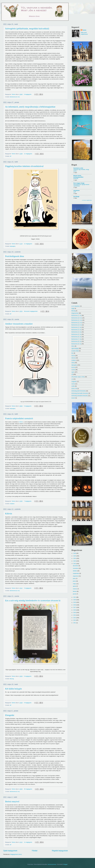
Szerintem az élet (78, 168)
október (75, 571)
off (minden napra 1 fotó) (78, 377)
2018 (75, 605)
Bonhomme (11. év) (77, 320)
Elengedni (10, 715)
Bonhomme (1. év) (76, 315)
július (74, 578)
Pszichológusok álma (15, 256)
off (11, 156)
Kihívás (9, 514)
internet (73, 358)
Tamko (84, 30)
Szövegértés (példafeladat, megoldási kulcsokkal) (27, 29)
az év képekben (76, 306)
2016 (75, 610)
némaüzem (77, 190)
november (76, 568)
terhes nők (74, 389)
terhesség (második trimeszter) (80, 396)
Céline (21, 422)
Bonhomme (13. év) (77, 325)
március (75, 589)
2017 (75, 607)
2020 (75, 600)
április (75, 586)
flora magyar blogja (79, 183)
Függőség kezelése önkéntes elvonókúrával (24, 166)
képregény (13, 246)
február (75, 591)
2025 (75, 556)
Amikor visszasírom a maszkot (19, 324)
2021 (75, 597)
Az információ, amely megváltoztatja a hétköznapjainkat (30, 107)
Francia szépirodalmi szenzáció (19, 418)
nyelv (73, 372)
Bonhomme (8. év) (76, 341)
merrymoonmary (52, 864)
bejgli (73, 308)
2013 (75, 618)
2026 (75, 553)
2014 (75, 615)
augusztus (76, 576)
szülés (73, 386)
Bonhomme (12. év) (77, 323)
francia (73, 356)
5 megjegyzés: (28, 406)
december (76, 566)
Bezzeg (12, 679)
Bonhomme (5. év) (76, 334)
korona (73, 367)
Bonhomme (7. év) (76, 339)
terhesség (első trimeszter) (78, 391)
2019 (75, 602)
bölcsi (73, 346)
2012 (75, 620)
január (75, 594)
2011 (75, 623)
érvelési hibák (75, 351)
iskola (73, 363)
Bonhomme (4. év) (76, 332)
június (75, 581)
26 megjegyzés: (28, 789)
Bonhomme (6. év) (76, 337)
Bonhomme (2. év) (76, 327)
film (72, 353)
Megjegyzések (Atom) (16, 854)
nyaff (75, 192)
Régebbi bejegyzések (60, 851)
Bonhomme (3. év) (76, 330)
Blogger (65, 864)
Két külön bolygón (13, 689)
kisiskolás (76, 178)
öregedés (74, 381)
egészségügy (75, 348)
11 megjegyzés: (28, 154)
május (75, 584)
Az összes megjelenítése (87, 200)
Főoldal (35, 851)
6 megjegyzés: (28, 94)
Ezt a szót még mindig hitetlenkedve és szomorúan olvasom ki (33, 600)
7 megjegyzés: (28, 501)
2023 (75, 561)
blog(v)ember (75, 313)
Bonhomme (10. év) (77, 318)
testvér (73, 398)
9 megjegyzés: (28, 703)
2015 (75, 612)
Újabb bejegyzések (10, 851)
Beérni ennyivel (12, 801)
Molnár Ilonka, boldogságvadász (78, 176)
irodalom (12, 504)
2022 (75, 564)
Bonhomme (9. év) (15, 97)
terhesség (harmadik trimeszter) (80, 393)
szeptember (76, 573)
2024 (75, 558)
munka (73, 370)
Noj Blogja (76, 197)
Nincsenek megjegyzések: (31, 311)
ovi (72, 379)
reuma (73, 384)
